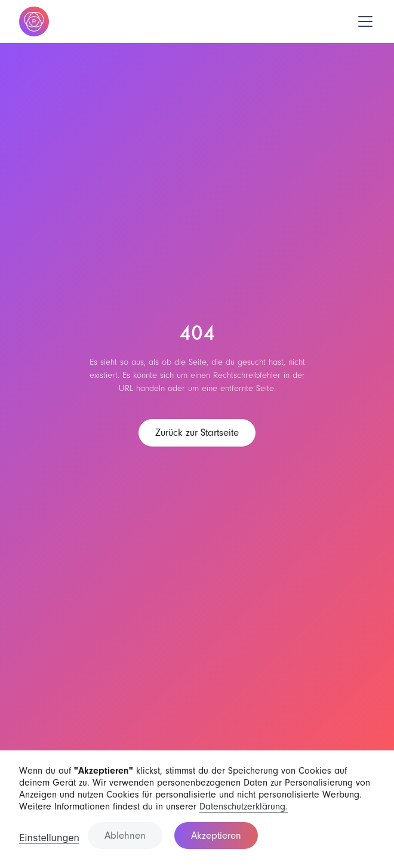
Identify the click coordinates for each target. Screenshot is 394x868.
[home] (34, 21)
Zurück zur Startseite (197, 433)
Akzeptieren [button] (216, 835)
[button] (363, 21)
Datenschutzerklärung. (244, 807)
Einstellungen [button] (49, 838)
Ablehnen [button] (125, 835)
